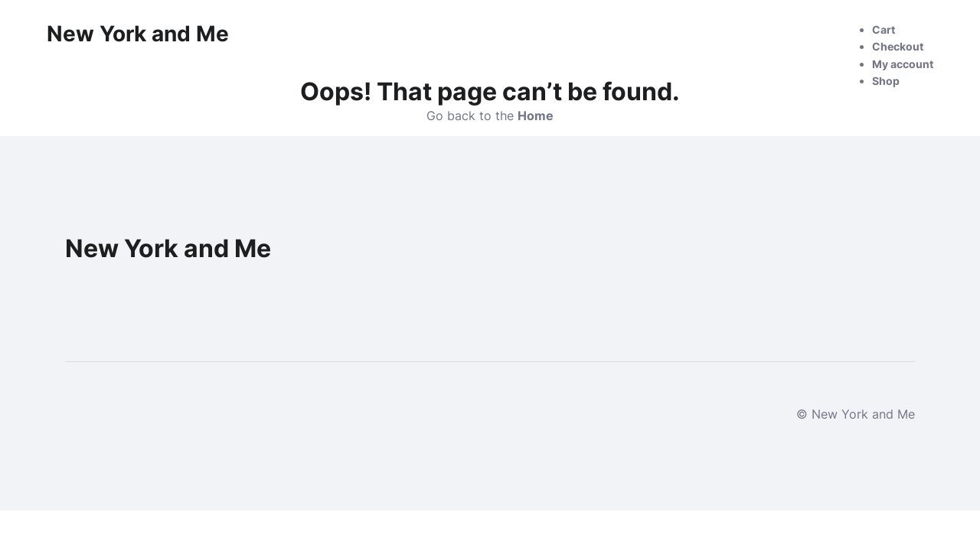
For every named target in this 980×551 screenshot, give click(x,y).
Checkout (898, 46)
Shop (886, 81)
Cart (884, 29)
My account (903, 64)
